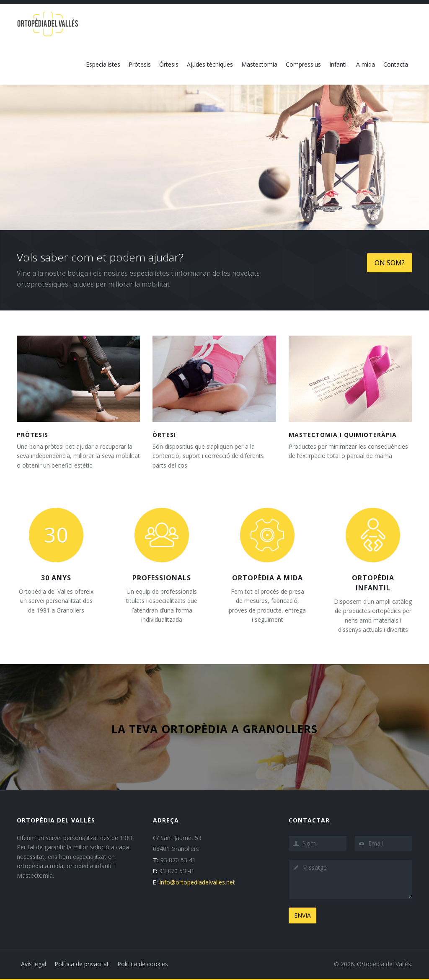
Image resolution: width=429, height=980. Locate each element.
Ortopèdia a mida (267, 578)
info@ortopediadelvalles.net (197, 882)
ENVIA (302, 915)
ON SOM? (390, 263)
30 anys (56, 578)
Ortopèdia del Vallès (384, 964)
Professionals (162, 578)
